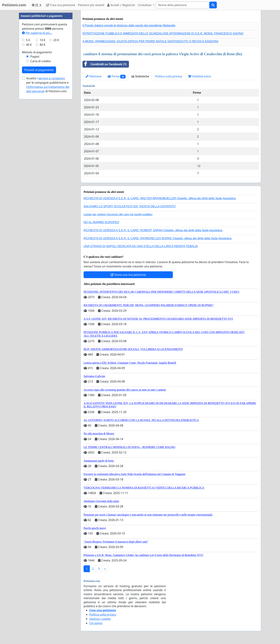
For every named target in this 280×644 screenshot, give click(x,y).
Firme (117, 76)
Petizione (93, 76)
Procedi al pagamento (39, 70)
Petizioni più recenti (91, 5)
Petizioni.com (14, 5)
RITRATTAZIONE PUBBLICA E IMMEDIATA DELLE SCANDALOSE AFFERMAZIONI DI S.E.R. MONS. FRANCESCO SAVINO (163, 34)
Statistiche (140, 76)
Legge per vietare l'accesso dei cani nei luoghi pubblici (118, 214)
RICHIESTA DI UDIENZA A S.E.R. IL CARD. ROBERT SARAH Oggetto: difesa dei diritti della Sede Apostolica (153, 230)
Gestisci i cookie (100, 619)
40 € (29, 45)
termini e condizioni (52, 78)
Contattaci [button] (145, 5)
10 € (42, 40)
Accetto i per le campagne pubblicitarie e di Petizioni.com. (48, 85)
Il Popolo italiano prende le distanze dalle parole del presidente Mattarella (129, 25)
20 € (56, 40)
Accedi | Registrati (121, 5)
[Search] (183, 5)
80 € (42, 45)
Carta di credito (41, 61)
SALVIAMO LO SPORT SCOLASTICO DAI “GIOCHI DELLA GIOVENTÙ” (130, 206)
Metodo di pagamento (37, 52)
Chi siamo (96, 623)
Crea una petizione (61, 5)
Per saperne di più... (37, 33)
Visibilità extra (199, 76)
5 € (28, 40)
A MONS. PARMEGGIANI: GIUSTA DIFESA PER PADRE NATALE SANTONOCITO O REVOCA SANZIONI (150, 41)
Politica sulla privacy (168, 76)
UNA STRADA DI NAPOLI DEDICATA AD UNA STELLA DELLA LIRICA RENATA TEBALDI (141, 246)
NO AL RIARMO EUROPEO (101, 222)
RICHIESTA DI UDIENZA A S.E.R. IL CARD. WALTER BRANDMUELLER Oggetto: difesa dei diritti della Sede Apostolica (160, 198)
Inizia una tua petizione (128, 275)
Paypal (35, 56)
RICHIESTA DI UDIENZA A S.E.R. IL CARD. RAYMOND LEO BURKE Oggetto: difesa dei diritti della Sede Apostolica (157, 238)
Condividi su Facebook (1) (105, 64)
